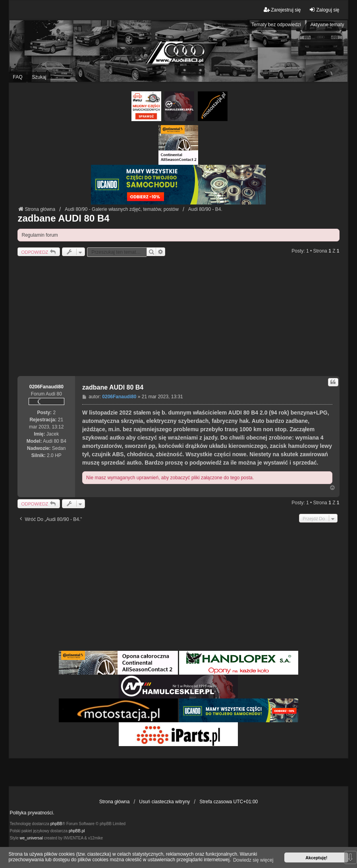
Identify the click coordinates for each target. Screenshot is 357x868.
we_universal (31, 838)
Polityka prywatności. (32, 813)
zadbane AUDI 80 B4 (63, 218)
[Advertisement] (178, 316)
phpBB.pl (77, 831)
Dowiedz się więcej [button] (253, 860)
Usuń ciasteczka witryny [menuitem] (164, 802)
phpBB (56, 824)
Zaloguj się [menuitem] (324, 10)
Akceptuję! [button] (316, 858)
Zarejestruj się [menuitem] (282, 10)
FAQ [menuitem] (17, 77)
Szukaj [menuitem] (39, 77)
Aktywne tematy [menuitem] (327, 25)
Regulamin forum (40, 235)
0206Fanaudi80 (46, 387)
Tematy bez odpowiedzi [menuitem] (276, 25)
